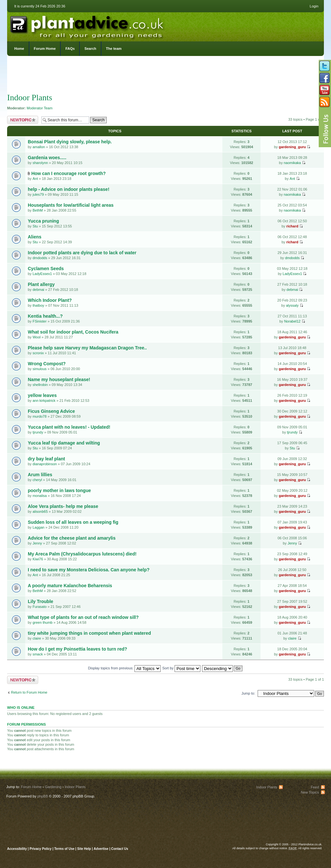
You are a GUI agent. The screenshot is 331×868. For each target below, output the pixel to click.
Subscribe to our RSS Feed (325, 102)
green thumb (43, 622)
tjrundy (38, 432)
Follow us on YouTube (325, 90)
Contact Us (120, 849)
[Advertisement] (165, 76)
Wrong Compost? (47, 364)
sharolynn (40, 163)
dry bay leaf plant (46, 459)
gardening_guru (292, 147)
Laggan (39, 527)
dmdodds (40, 258)
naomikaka (292, 163)
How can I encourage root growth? (69, 173)
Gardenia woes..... (47, 158)
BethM (38, 210)
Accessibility (17, 849)
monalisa (40, 496)
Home (19, 49)
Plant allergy (41, 284)
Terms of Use (64, 849)
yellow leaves (42, 395)
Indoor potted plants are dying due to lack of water (82, 253)
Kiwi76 (38, 559)
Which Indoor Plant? (50, 300)
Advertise (101, 849)
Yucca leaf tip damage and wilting (64, 443)
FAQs (70, 49)
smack (38, 654)
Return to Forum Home (29, 692)
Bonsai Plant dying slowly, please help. (70, 142)
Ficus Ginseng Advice (51, 411)
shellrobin (40, 385)
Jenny (37, 543)
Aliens (35, 237)
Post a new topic (23, 120)
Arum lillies (40, 475)
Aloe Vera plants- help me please (63, 506)
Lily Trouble (41, 601)
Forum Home (45, 49)
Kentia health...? (45, 316)
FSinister (40, 321)
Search (90, 49)
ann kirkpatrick (44, 401)
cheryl (37, 480)
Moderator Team (40, 108)
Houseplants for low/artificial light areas (71, 205)
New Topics (310, 792)
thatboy (38, 305)
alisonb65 (40, 511)
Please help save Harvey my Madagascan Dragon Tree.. (87, 348)
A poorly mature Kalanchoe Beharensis (70, 586)
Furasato (40, 607)
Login (314, 6)
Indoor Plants (30, 98)
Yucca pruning (43, 221)
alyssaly (292, 305)
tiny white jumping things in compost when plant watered (89, 633)
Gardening (53, 787)
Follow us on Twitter (325, 66)
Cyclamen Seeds (46, 269)
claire (37, 638)
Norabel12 (292, 321)
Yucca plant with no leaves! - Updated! (69, 427)
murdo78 (40, 416)
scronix (38, 353)
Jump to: (248, 693)
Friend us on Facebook (325, 78)
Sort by (181, 668)
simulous (40, 369)
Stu (35, 226)
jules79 (38, 194)
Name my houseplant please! (59, 379)
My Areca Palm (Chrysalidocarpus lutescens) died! (82, 554)
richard (292, 226)
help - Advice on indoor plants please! (69, 189)
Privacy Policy (41, 849)
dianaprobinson (45, 464)
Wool (37, 337)
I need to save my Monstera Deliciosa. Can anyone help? (89, 570)
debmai (38, 290)
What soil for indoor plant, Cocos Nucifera (73, 332)
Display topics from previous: (124, 668)
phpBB (43, 796)
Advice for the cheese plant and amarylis (72, 538)
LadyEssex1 (42, 274)
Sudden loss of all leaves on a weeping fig (73, 522)
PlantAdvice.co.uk (88, 25)
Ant (35, 179)
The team (114, 49)
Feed (315, 787)
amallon (39, 147)
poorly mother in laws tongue (59, 490)
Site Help (84, 849)
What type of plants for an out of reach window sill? (83, 617)
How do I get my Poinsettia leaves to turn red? (77, 649)
